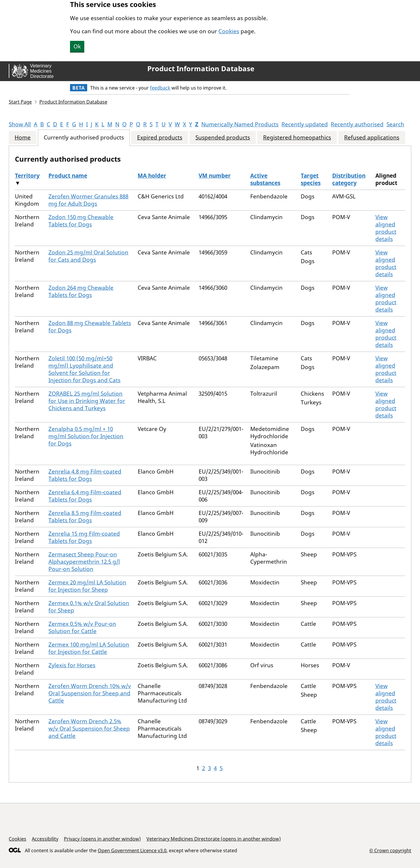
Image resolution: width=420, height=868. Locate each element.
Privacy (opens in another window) (102, 839)
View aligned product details (386, 228)
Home (23, 138)
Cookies (229, 31)
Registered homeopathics (297, 138)
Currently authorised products (84, 138)
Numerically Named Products (240, 124)
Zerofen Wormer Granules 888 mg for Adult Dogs (88, 200)
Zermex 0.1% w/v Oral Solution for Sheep (89, 607)
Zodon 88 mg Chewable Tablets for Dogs (90, 327)
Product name (68, 176)
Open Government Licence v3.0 (132, 850)
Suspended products (223, 138)
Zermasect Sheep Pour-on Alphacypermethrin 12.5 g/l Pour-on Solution (84, 562)
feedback (160, 88)
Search (395, 124)
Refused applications (372, 138)
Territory (27, 176)
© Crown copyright (390, 850)
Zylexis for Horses (72, 665)
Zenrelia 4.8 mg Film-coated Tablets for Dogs (85, 475)
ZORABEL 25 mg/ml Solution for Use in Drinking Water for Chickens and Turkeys (87, 401)
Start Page (20, 102)
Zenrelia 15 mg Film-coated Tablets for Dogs (84, 537)
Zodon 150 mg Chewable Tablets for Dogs (81, 221)
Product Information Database (201, 69)
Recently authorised (357, 124)
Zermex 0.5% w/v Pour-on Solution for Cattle (82, 627)
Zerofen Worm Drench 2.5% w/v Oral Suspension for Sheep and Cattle (89, 729)
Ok (77, 46)
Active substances (265, 179)
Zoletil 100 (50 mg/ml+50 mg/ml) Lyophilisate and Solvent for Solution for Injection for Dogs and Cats (84, 369)
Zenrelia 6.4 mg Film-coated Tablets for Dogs (85, 496)
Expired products (160, 138)
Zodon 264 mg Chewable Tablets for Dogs (81, 291)
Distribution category (349, 179)
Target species (311, 179)
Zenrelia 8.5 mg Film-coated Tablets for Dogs (85, 517)
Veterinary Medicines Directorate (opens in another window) (214, 839)
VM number (215, 176)
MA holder (152, 176)
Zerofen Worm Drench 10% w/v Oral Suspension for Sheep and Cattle (90, 693)
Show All (20, 124)
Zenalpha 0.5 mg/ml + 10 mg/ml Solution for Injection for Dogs (86, 436)
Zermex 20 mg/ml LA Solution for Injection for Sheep (87, 586)
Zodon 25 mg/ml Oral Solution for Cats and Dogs (88, 256)
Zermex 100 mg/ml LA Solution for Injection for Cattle (89, 648)
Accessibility (45, 839)
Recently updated (305, 124)
